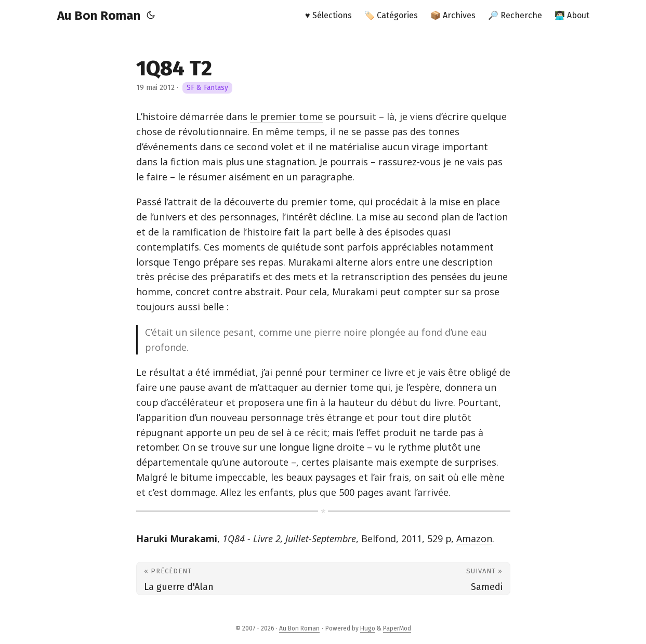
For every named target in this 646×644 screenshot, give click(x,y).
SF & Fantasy (207, 88)
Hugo (368, 628)
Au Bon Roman (99, 16)
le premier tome (286, 116)
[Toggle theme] (151, 16)
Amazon (474, 538)
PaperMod (397, 628)
